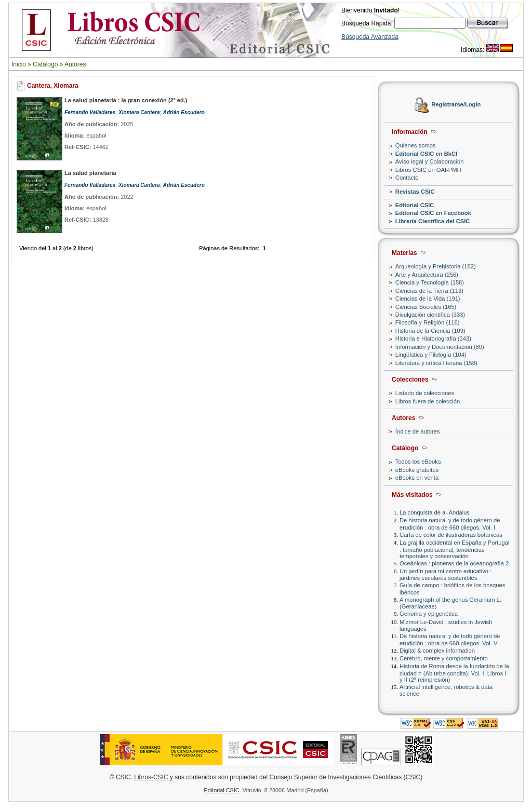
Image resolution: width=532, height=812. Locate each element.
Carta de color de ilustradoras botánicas (451, 535)
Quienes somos (416, 145)
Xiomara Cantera (139, 112)
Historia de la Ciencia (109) (430, 331)
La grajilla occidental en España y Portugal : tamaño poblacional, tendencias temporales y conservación (454, 549)
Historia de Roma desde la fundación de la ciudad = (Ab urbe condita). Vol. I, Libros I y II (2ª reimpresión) (454, 673)
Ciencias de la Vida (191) (428, 299)
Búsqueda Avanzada (370, 37)
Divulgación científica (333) (430, 315)
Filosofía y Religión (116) (428, 322)
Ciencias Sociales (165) (426, 307)
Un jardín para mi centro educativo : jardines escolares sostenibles (445, 574)
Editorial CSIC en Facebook (433, 213)
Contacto (407, 178)
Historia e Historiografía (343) (433, 339)
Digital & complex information (437, 651)
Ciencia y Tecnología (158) (430, 282)
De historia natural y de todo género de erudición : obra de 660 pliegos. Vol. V (450, 639)
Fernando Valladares (90, 112)
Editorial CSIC (415, 205)
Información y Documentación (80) (440, 347)
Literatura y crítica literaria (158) (436, 363)
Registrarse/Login (456, 105)
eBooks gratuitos (417, 470)
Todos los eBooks (418, 462)
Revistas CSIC (415, 192)
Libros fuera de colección (428, 401)
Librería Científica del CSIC (433, 221)
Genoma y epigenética (429, 614)
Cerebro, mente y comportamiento (444, 658)
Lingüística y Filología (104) (431, 355)
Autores (75, 64)
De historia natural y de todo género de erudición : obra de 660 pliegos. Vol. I (450, 524)
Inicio (19, 64)
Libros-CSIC (151, 777)
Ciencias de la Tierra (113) (429, 291)
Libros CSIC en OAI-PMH (428, 170)
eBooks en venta (417, 478)
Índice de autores (418, 431)
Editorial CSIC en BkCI (426, 154)
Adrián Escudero (184, 112)
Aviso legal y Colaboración (430, 161)
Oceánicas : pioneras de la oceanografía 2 (454, 563)
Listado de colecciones (425, 393)
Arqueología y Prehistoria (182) (436, 266)
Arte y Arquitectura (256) (427, 275)
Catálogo (45, 64)
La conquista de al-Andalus (435, 512)
